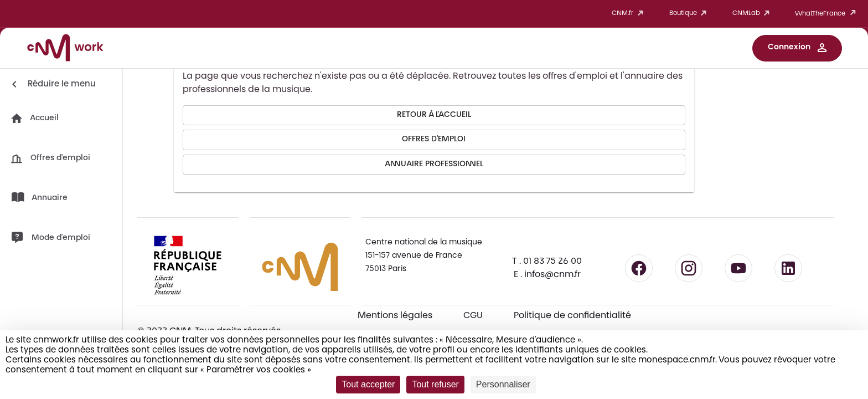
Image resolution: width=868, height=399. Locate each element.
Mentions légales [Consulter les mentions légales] (395, 316)
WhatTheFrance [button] (827, 14)
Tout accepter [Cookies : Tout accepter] (368, 384)
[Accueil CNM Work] (65, 49)
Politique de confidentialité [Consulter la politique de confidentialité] (572, 316)
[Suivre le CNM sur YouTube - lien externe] (738, 268)
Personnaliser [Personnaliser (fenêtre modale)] (503, 384)
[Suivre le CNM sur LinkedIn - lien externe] (788, 268)
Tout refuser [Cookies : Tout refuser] (435, 384)
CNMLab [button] (753, 14)
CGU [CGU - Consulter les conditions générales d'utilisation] (473, 316)
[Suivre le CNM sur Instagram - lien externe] (689, 268)
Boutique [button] (690, 14)
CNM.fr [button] (629, 14)
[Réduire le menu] (52, 84)
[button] (797, 48)
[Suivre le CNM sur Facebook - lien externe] (639, 268)
